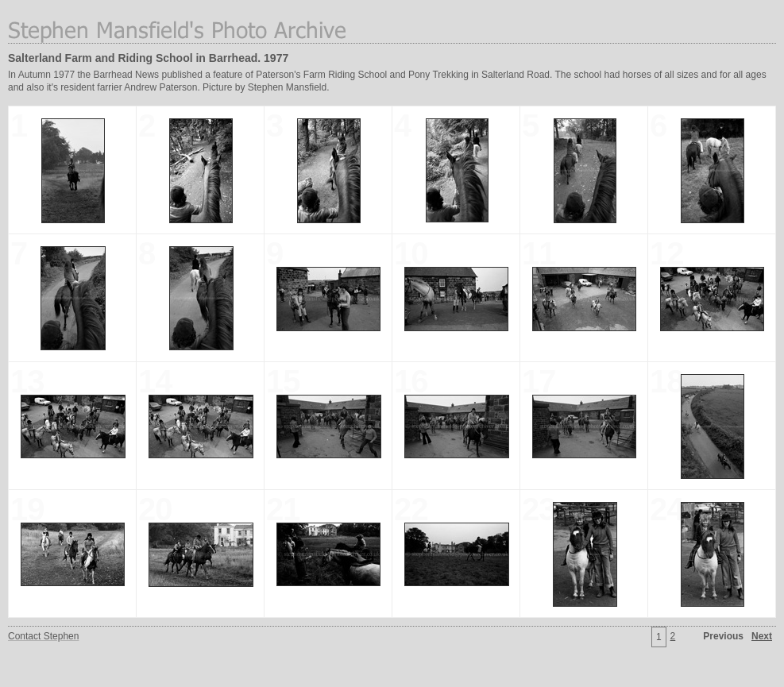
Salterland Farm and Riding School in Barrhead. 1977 (148, 58)
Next (762, 636)
